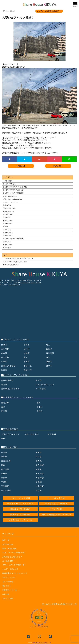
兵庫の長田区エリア (46, 385)
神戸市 (39, 380)
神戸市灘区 (41, 389)
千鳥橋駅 (6, 486)
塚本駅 (39, 482)
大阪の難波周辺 (32, 434)
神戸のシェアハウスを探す (16, 375)
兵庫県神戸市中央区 (11, 389)
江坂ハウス (7, 230)
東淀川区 (28, 366)
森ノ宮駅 (6, 469)
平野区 (27, 362)
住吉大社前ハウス (9, 208)
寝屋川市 (28, 370)
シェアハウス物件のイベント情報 (15, 187)
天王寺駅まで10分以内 (56, 504)
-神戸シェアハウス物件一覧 (13, 565)
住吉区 (4, 353)
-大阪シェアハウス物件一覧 (13, 553)
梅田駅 (39, 452)
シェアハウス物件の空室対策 (13, 193)
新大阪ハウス (8, 220)
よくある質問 (8, 561)
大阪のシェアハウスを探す (16, 339)
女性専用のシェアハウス (20, 520)
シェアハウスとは (9, 184)
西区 (48, 357)
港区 (26, 357)
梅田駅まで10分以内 (20, 509)
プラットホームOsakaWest (13, 199)
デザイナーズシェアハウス (20, 504)
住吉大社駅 (7, 490)
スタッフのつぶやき (10, 196)
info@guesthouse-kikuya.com (28, 283)
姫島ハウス (7, 217)
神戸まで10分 (56, 509)
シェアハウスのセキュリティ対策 (15, 262)
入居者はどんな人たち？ (13, 557)
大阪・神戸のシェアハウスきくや (42, 642)
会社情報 (6, 594)
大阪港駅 (40, 478)
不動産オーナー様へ (11, 590)
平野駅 (4, 482)
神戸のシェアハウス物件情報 (13, 239)
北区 (48, 345)
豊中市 (49, 366)
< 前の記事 (21, 166)
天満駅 (4, 478)
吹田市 (4, 370)
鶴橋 (3, 439)
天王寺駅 (40, 474)
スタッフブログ (9, 577)
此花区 (27, 353)
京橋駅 (4, 474)
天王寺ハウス (8, 214)
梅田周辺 (52, 434)
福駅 (3, 465)
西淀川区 (50, 353)
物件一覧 (6, 540)
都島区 (49, 349)
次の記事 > (58, 166)
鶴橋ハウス (7, 248)
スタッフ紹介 (8, 598)
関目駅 (39, 457)
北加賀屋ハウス (9, 211)
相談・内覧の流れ (10, 549)
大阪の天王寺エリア (11, 434)
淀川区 (27, 349)
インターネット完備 (20, 498)
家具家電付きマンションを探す (18, 397)
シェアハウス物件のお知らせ (13, 190)
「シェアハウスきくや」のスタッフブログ (18, 259)
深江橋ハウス (8, 233)
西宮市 (4, 385)
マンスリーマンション (11, 202)
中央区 (27, 345)
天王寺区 (6, 349)
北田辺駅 (40, 486)
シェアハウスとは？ (11, 569)
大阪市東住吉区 (9, 366)
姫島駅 (39, 469)
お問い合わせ (8, 544)
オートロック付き (56, 498)
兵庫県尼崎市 (8, 380)
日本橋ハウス (8, 223)
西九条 (39, 461)
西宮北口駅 (7, 461)
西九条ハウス (8, 245)
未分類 (5, 226)
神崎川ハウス (8, 236)
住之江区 (6, 357)
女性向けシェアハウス (11, 265)
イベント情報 (8, 181)
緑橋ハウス (7, 242)
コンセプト (7, 586)
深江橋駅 (40, 465)
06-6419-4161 (15, 285)
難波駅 (4, 457)
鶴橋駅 (39, 490)
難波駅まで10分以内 (20, 515)
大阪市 (4, 345)
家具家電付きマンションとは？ (16, 573)
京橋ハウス (7, 205)
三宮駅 (4, 452)
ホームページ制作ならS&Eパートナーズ (59, 604)
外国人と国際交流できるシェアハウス (56, 515)
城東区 (49, 362)
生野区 (4, 362)
